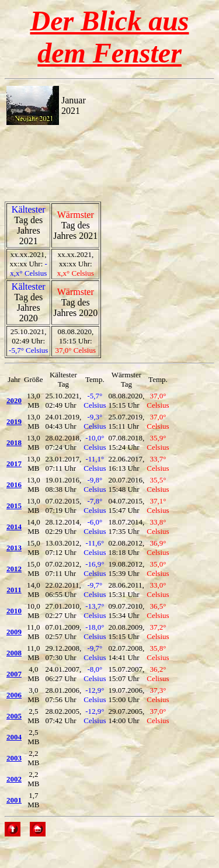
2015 (14, 506)
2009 (14, 632)
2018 (14, 442)
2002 (14, 779)
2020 (14, 400)
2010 (14, 611)
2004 (14, 737)
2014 (14, 527)
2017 (14, 463)
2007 (14, 674)
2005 (14, 716)
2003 (14, 758)
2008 (14, 653)
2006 (14, 695)
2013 (14, 548)
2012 (14, 569)
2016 (14, 485)
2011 (14, 590)
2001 (14, 800)
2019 (14, 421)
